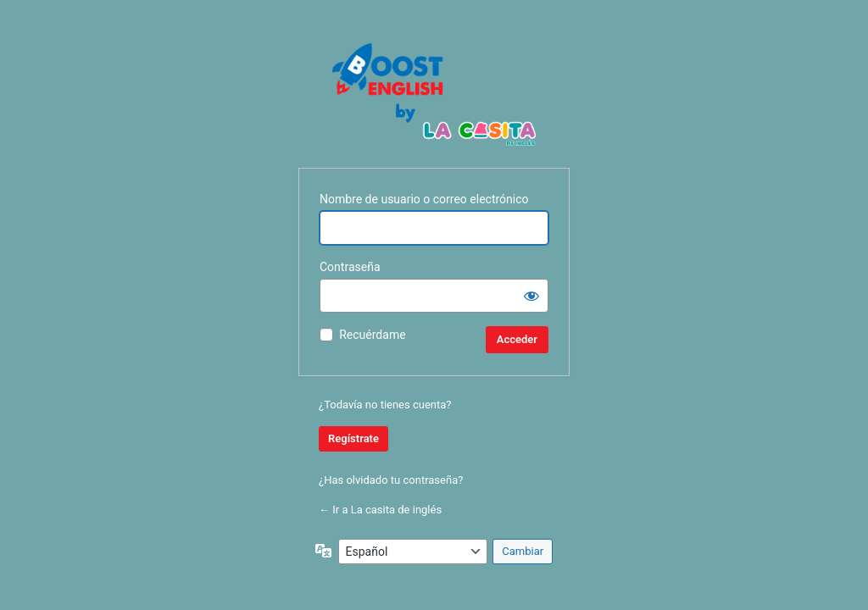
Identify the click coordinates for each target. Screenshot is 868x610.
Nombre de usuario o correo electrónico (424, 199)
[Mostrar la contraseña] (531, 296)
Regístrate (353, 438)
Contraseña (350, 267)
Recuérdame (372, 335)
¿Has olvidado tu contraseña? (391, 480)
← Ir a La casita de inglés (380, 510)
